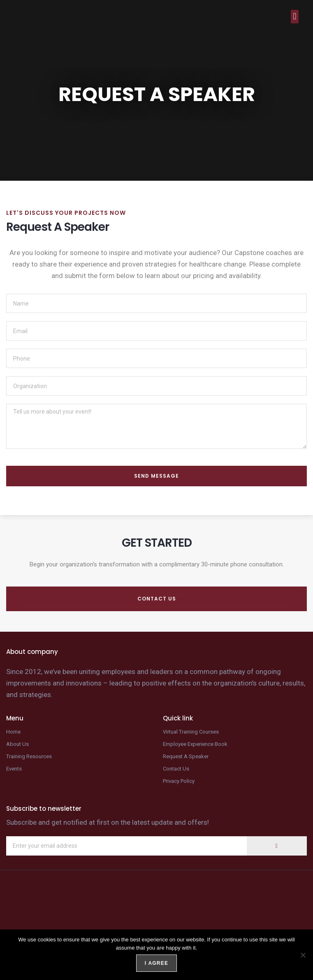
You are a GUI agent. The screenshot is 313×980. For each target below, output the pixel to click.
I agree (156, 963)
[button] (295, 17)
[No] (303, 955)
